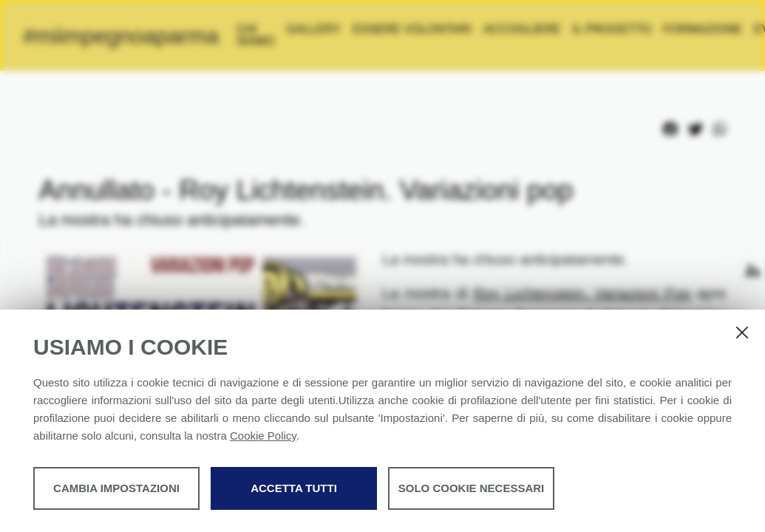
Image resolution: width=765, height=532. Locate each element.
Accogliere (587, 29)
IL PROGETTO (677, 29)
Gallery (379, 29)
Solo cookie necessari (472, 488)
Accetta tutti (294, 488)
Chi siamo (322, 35)
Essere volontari (478, 29)
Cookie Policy (263, 436)
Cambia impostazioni (116, 488)
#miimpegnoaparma (154, 35)
